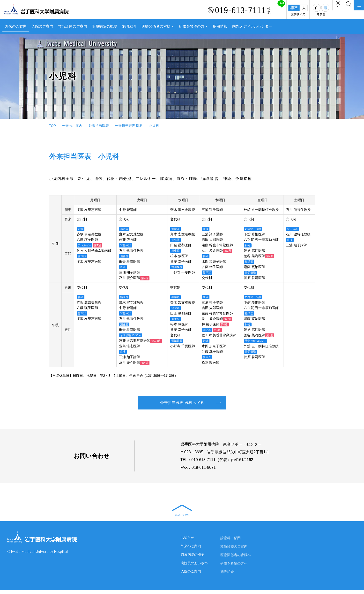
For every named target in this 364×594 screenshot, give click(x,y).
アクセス (315, 11)
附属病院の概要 (105, 26)
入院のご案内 (42, 26)
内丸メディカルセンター (252, 26)
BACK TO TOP (182, 510)
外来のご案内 (16, 26)
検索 (335, 11)
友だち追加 (250, 11)
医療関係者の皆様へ (158, 26)
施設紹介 (129, 26)
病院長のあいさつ (194, 567)
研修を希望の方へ (193, 26)
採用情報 (220, 26)
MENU (354, 11)
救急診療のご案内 (73, 26)
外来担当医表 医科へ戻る (182, 403)
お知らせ (187, 540)
